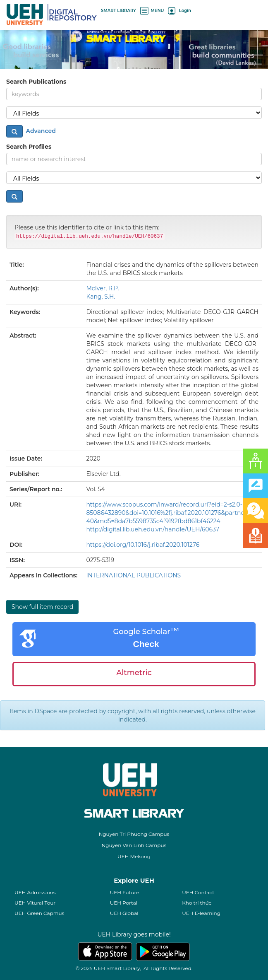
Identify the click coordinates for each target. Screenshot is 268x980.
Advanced (40, 130)
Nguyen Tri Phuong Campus (134, 834)
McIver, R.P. (102, 288)
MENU (152, 11)
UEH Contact (198, 892)
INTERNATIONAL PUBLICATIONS (133, 575)
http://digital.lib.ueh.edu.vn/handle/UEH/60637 (153, 529)
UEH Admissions (35, 892)
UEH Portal (124, 903)
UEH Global (124, 913)
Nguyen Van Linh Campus (134, 845)
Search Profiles (29, 147)
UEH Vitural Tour (35, 903)
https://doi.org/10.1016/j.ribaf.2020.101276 (143, 545)
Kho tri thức (197, 903)
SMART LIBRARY (118, 11)
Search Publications (36, 82)
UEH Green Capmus (39, 913)
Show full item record (42, 607)
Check (146, 644)
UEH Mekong (134, 856)
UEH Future (125, 892)
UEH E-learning (201, 913)
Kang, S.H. (100, 297)
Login (179, 11)
